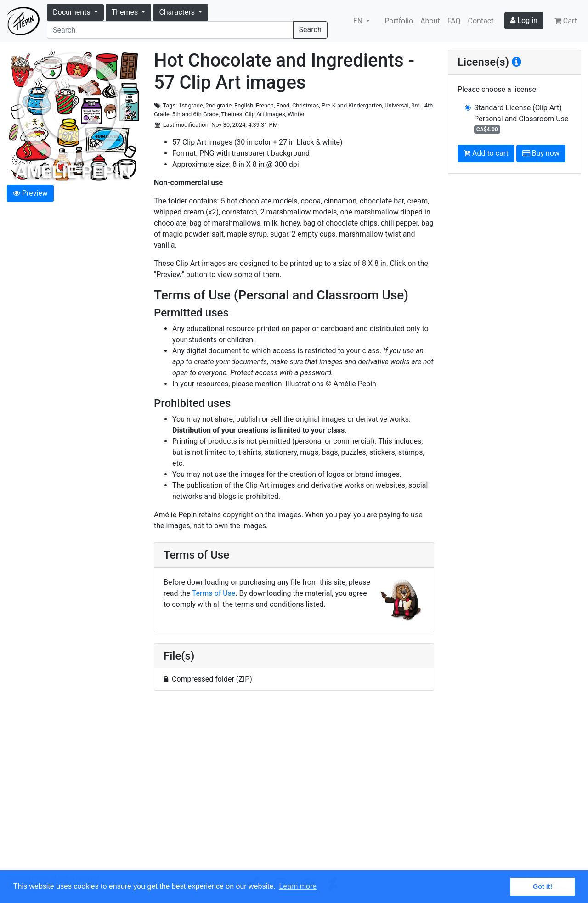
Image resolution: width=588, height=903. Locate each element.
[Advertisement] (294, 786)
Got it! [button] (543, 886)
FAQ (454, 21)
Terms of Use (214, 593)
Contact (481, 21)
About (430, 21)
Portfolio (399, 21)
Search (310, 30)
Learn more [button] (298, 886)
